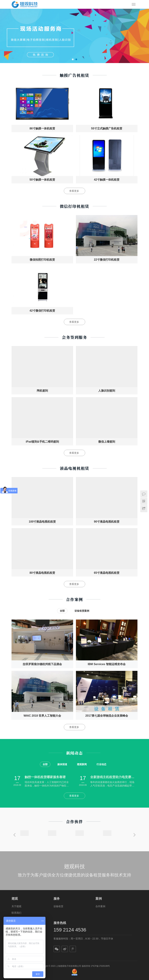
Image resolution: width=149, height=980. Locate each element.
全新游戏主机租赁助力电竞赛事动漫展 (113, 777)
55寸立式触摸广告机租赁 (107, 128)
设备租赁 (58, 906)
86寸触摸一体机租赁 (42, 128)
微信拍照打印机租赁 (42, 260)
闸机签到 (42, 391)
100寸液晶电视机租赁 (42, 522)
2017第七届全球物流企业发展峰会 (107, 716)
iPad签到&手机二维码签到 (42, 442)
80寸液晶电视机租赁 (42, 573)
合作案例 (100, 906)
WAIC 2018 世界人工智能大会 (42, 716)
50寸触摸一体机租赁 (42, 180)
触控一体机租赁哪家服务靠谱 (45, 777)
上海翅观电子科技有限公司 (69, 966)
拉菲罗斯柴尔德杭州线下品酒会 (42, 664)
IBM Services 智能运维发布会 (107, 664)
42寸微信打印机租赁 (42, 311)
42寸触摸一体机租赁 (107, 180)
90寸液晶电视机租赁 (107, 522)
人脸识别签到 (107, 391)
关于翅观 (16, 906)
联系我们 (16, 913)
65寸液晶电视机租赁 (107, 573)
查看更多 (74, 191)
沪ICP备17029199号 (100, 966)
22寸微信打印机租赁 (107, 260)
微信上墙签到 (107, 442)
